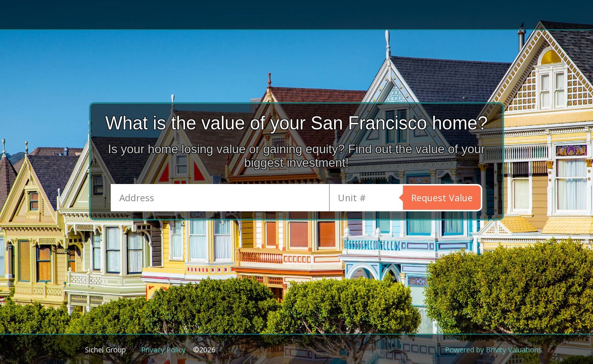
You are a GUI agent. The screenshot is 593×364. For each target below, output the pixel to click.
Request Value (442, 198)
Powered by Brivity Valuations (493, 350)
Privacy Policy (163, 350)
